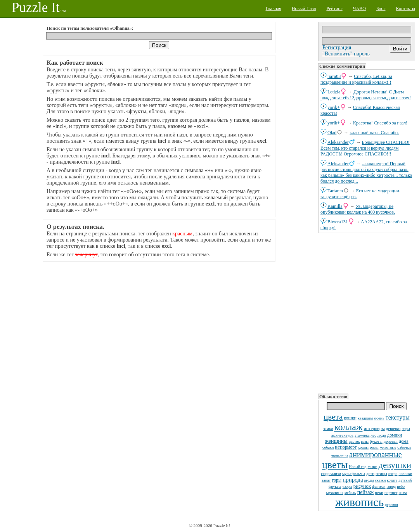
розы (374, 447)
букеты (376, 441)
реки (379, 492)
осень (379, 418)
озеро (393, 474)
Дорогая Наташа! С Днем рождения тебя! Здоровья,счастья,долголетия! (366, 95)
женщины (336, 441)
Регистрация (337, 47)
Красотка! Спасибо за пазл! (380, 123)
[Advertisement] (367, 313)
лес (374, 435)
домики (395, 435)
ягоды (369, 480)
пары (406, 429)
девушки (395, 465)
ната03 (334, 76)
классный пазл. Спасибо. (374, 133)
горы (337, 480)
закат (326, 480)
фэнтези (379, 486)
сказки (381, 480)
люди (382, 435)
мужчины (335, 492)
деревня (391, 505)
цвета (333, 417)
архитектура (342, 435)
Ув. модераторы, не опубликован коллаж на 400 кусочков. (358, 209)
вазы (365, 441)
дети (370, 473)
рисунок (362, 486)
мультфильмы (354, 474)
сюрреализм (331, 474)
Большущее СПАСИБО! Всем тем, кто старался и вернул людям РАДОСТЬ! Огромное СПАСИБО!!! (365, 148)
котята (392, 480)
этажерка (362, 435)
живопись (359, 502)
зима (403, 492)
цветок (354, 441)
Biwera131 (338, 222)
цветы (335, 465)
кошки (350, 418)
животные (388, 447)
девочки (393, 428)
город (391, 486)
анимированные (375, 454)
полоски (405, 474)
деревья (391, 441)
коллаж (348, 427)
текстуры (398, 417)
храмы (363, 447)
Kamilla (335, 206)
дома (404, 441)
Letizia (334, 92)
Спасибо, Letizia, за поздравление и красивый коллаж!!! (356, 79)
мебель (350, 493)
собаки (328, 447)
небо (401, 486)
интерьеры (374, 428)
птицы (381, 473)
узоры (347, 486)
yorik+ (334, 107)
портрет (391, 493)
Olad (332, 133)
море (372, 466)
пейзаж (366, 492)
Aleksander (338, 142)
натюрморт (346, 447)
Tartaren (335, 191)
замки (328, 429)
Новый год (358, 467)
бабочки (404, 447)
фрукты (335, 486)
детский (405, 480)
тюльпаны (340, 456)
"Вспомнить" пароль (346, 54)
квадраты (365, 418)
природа (353, 480)
